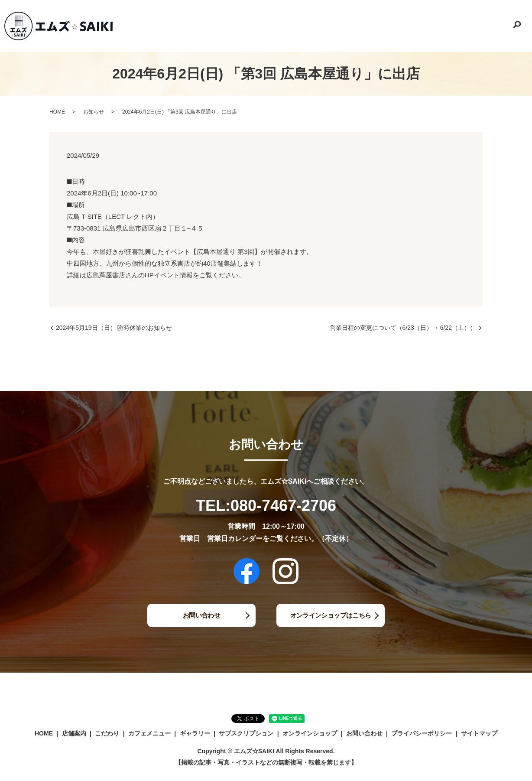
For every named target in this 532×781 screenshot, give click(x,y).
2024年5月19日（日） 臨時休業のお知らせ (114, 328)
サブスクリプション (387, 25)
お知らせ (94, 112)
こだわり (266, 25)
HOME (212, 25)
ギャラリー (342, 25)
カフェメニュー (302, 25)
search (517, 26)
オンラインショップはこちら (331, 615)
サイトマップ (479, 733)
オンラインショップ (443, 25)
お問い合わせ (491, 25)
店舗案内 (237, 25)
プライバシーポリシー (422, 733)
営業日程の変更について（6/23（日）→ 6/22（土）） (403, 328)
